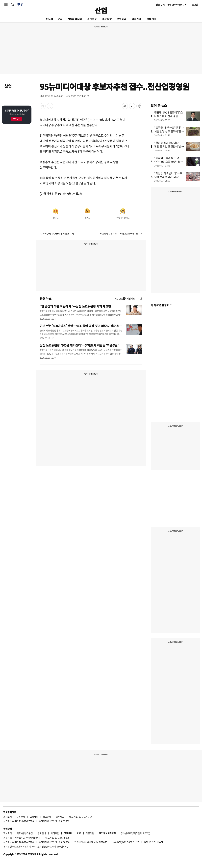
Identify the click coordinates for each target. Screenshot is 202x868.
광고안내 (47, 817)
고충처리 (34, 817)
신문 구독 (160, 5)
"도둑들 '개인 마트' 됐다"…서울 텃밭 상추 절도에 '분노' (169, 131)
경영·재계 (136, 19)
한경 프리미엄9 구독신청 (131, 234)
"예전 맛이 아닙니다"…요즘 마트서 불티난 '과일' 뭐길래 (168, 177)
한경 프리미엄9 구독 (177, 5)
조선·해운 (92, 19)
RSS (79, 833)
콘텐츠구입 (27, 833)
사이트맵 (55, 833)
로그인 (195, 5)
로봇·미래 (122, 19)
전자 (60, 19)
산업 (101, 10)
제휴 (19, 833)
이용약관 (90, 833)
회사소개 (7, 817)
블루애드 (60, 817)
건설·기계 (151, 19)
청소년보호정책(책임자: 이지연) (135, 833)
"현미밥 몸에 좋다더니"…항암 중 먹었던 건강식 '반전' (168, 146)
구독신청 (21, 817)
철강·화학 (107, 19)
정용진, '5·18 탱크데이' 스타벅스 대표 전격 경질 (169, 114)
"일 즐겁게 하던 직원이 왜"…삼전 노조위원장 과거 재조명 (75, 306)
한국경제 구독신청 (108, 234)
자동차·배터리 (75, 19)
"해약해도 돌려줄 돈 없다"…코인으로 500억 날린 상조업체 (169, 162)
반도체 (49, 19)
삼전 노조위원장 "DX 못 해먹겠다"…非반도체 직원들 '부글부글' (79, 345)
